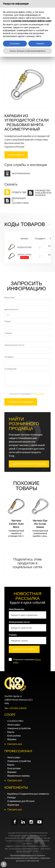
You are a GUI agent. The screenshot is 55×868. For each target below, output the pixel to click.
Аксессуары (14, 725)
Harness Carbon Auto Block (39, 524)
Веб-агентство (33, 861)
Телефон (10, 357)
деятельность (12, 309)
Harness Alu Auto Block (16, 522)
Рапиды (12, 797)
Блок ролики (14, 736)
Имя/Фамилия (17, 609)
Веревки (12, 739)
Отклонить (15, 44)
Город (8, 321)
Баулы (11, 732)
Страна (9, 333)
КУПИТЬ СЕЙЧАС (16, 155)
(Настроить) (34, 858)
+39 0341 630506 (17, 708)
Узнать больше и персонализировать (27, 51)
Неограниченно (21, 173)
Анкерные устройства (19, 728)
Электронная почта (15, 345)
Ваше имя (10, 297)
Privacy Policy (38, 394)
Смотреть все (15, 744)
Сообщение (11, 369)
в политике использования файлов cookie (31, 21)
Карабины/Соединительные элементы (28, 794)
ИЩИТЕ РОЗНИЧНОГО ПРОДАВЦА (29, 464)
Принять (40, 44)
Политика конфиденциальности (23, 855)
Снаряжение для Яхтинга (21, 801)
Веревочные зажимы (19, 776)
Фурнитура (13, 805)
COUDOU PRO (15, 721)
